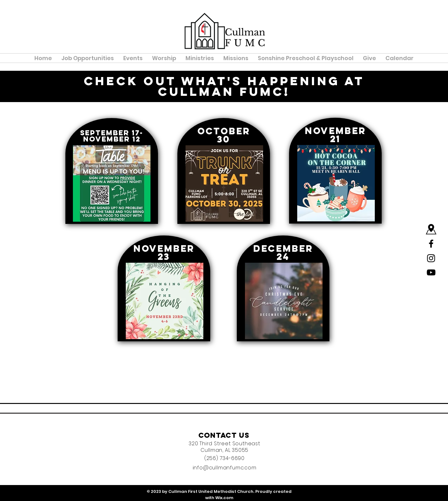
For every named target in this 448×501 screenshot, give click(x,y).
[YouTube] (431, 272)
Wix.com (224, 498)
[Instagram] (431, 258)
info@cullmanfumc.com (225, 468)
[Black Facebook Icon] (431, 244)
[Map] (431, 229)
